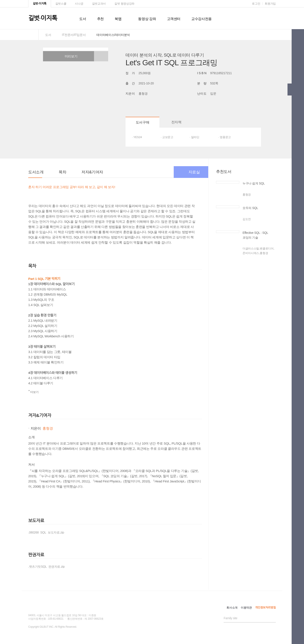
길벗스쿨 (61, 4)
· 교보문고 (167, 137)
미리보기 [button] (69, 56)
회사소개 (232, 608)
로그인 (256, 4)
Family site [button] (230, 618)
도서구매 (142, 122)
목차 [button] (62, 172)
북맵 (118, 19)
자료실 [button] (191, 172)
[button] (101, 56)
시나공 (79, 4)
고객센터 (174, 19)
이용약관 (246, 608)
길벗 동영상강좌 (124, 4)
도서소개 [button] (36, 172)
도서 (83, 19)
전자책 (176, 122)
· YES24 (137, 137)
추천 (100, 19)
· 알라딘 (194, 137)
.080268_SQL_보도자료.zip (46, 532)
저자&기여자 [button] (92, 172)
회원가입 (270, 4)
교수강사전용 (202, 19)
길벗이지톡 (43, 18)
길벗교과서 (99, 4)
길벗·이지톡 (40, 4)
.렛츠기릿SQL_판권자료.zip (46, 567)
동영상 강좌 (147, 19)
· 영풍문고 (225, 137)
